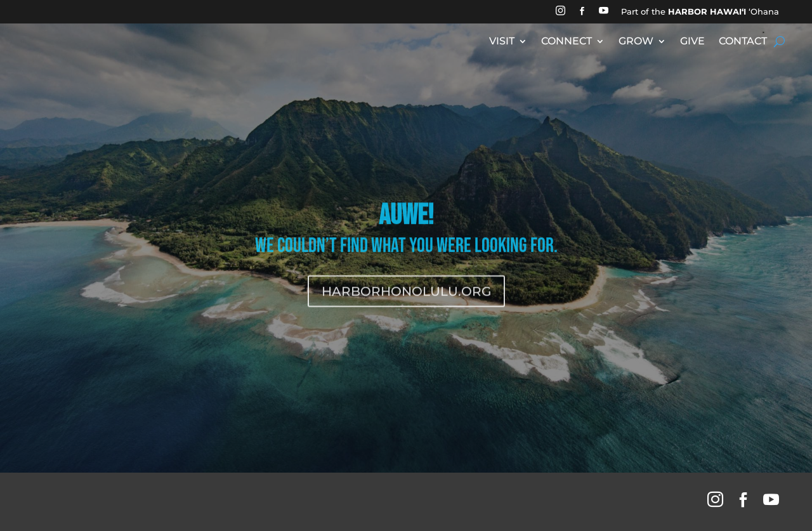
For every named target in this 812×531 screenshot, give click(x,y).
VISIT (502, 42)
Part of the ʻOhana (700, 11)
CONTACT (743, 42)
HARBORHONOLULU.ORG (406, 315)
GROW (636, 42)
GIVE (692, 42)
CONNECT (566, 42)
